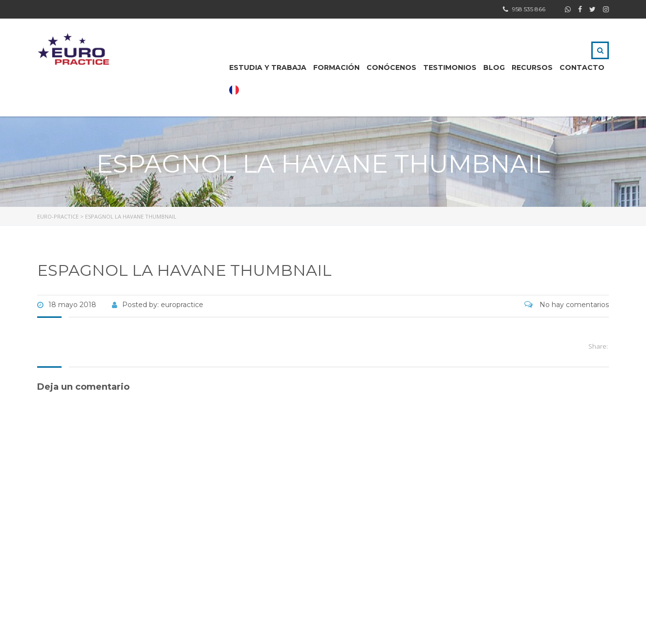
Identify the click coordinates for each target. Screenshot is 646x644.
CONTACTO (582, 67)
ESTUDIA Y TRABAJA (268, 67)
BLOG (494, 67)
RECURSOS (532, 67)
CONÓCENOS (391, 67)
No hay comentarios (567, 305)
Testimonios (450, 67)
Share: (598, 346)
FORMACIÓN (336, 67)
